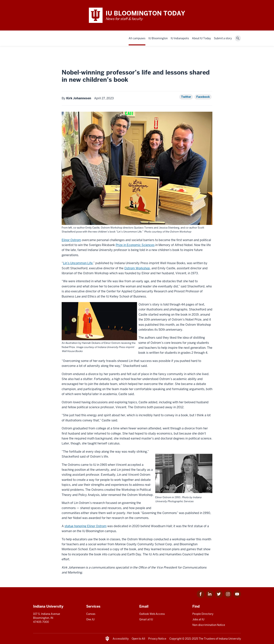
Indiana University (230, 639)
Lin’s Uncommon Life (78, 263)
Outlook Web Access (152, 614)
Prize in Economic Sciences (135, 245)
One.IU (90, 619)
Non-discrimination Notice (209, 625)
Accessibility (121, 639)
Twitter (186, 97)
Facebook (203, 97)
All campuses (137, 38)
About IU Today (201, 38)
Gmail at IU (146, 619)
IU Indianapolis (180, 38)
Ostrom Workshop (137, 268)
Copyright (175, 639)
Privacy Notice (157, 639)
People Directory (203, 614)
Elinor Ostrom (71, 240)
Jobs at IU (198, 619)
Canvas (91, 614)
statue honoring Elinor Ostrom (86, 526)
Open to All (138, 639)
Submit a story (223, 38)
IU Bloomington (158, 38)
